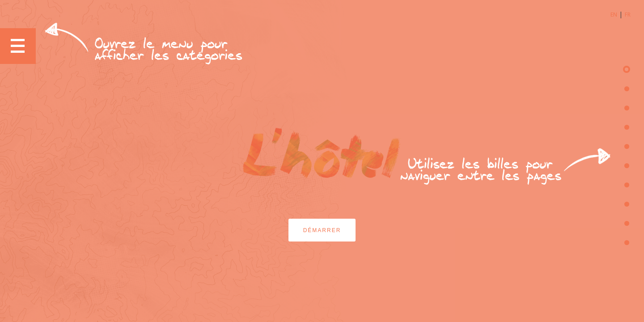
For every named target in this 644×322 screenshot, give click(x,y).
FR (628, 15)
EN (614, 15)
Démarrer (322, 230)
